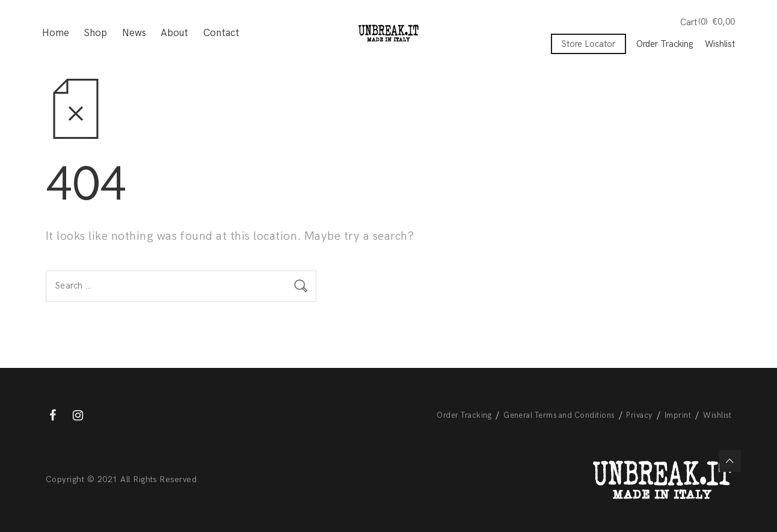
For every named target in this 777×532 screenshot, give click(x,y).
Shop (95, 33)
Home (56, 33)
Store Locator (588, 44)
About (174, 33)
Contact (221, 33)
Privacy (639, 415)
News (134, 33)
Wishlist (720, 44)
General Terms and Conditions (559, 415)
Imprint (678, 415)
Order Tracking (665, 44)
